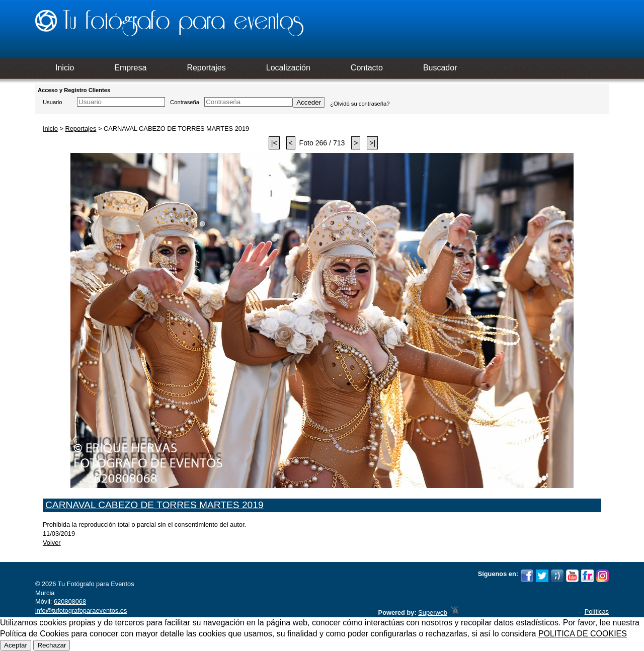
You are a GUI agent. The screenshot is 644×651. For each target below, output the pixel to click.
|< (274, 143)
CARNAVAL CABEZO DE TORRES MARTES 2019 (154, 505)
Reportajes (80, 129)
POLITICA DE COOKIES (583, 634)
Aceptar (16, 645)
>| (372, 143)
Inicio (50, 129)
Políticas (597, 612)
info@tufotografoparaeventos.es (81, 611)
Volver (52, 543)
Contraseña (185, 102)
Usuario (53, 102)
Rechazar (52, 645)
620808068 (70, 601)
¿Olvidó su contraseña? (360, 104)
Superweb (433, 613)
